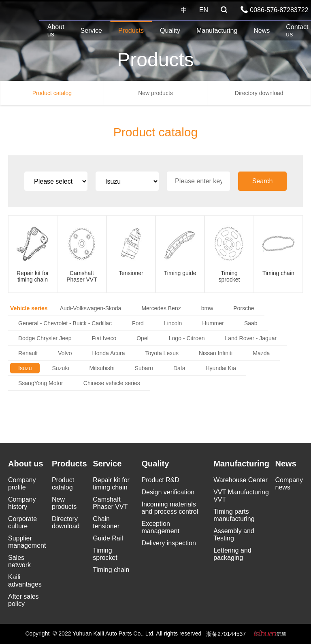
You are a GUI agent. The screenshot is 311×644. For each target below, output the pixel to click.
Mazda (261, 353)
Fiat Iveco (104, 338)
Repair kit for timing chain (111, 484)
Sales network (19, 561)
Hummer (213, 323)
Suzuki (60, 368)
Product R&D (161, 480)
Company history (22, 503)
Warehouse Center (241, 480)
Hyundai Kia (221, 368)
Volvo (65, 353)
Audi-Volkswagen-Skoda (91, 308)
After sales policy (23, 600)
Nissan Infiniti (216, 353)
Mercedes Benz (161, 308)
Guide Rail (108, 538)
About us (56, 31)
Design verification (168, 492)
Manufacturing (217, 31)
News (262, 31)
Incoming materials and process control (170, 508)
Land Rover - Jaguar (251, 338)
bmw (207, 308)
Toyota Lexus (162, 353)
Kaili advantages (25, 581)
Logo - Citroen (187, 338)
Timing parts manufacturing (234, 515)
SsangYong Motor (41, 383)
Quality (170, 31)
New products (155, 93)
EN (204, 10)
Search (263, 181)
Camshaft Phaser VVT (110, 503)
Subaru (144, 368)
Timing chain (111, 570)
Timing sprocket (105, 554)
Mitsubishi (102, 368)
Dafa (179, 368)
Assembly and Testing (234, 535)
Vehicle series (29, 308)
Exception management (161, 527)
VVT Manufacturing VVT (241, 496)
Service (91, 31)
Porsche (244, 308)
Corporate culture (22, 522)
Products (131, 31)
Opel (143, 338)
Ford (138, 323)
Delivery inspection (169, 543)
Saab (251, 323)
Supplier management (27, 542)
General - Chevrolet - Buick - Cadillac (65, 323)
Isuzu (25, 368)
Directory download (259, 93)
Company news (289, 484)
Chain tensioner (106, 522)
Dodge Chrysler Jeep (45, 338)
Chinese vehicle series (112, 383)
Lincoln (173, 323)
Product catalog (52, 93)
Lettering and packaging (232, 554)
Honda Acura (109, 353)
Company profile (22, 484)
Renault (28, 353)
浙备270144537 (226, 634)
